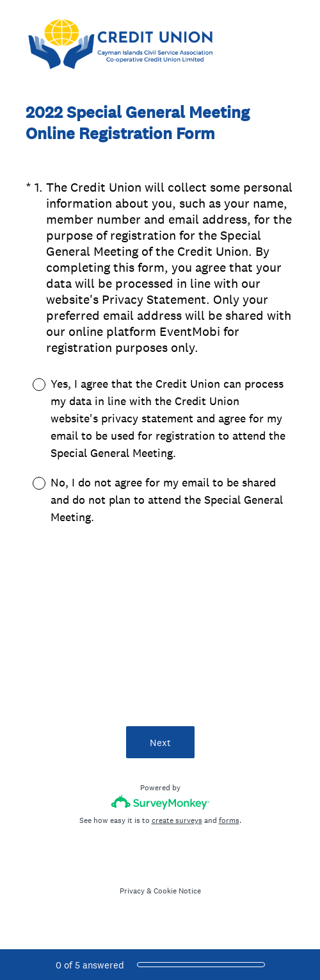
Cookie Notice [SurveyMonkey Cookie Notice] (177, 891)
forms (229, 820)
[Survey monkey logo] (160, 802)
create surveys (177, 820)
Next (160, 743)
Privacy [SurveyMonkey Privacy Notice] (132, 891)
